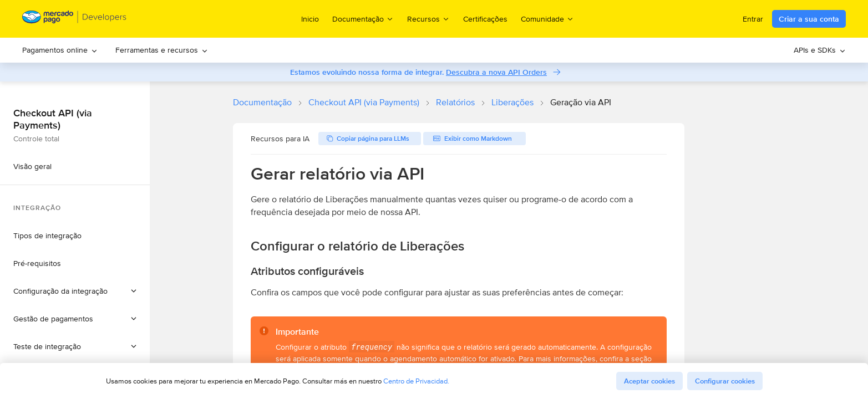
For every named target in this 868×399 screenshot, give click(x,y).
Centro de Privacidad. (416, 381)
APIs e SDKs (820, 50)
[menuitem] (60, 50)
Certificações (485, 19)
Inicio (310, 19)
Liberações (512, 102)
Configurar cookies (725, 381)
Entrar (753, 19)
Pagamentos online (60, 50)
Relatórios (455, 102)
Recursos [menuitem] (428, 19)
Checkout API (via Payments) (364, 102)
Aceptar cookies (649, 381)
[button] (75, 291)
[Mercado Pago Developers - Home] (75, 19)
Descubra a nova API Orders (496, 72)
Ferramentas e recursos (162, 50)
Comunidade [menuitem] (547, 19)
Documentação (262, 102)
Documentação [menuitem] (363, 19)
